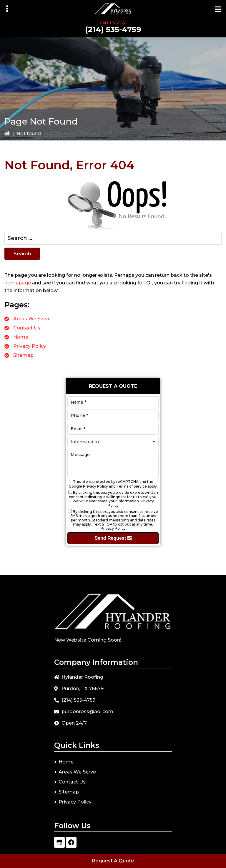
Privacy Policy (30, 346)
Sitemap (23, 355)
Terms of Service (132, 486)
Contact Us (27, 328)
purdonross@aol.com (87, 712)
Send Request (113, 538)
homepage (18, 283)
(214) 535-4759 (113, 29)
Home (21, 337)
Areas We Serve (32, 319)
